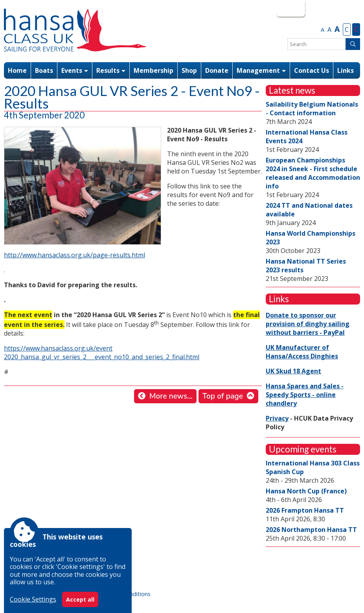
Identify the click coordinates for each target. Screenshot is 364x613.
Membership (154, 70)
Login (290, 8)
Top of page (223, 396)
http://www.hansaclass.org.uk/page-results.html (74, 255)
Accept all (80, 599)
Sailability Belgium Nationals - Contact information (312, 109)
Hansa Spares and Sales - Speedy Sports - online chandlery (305, 395)
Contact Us (312, 70)
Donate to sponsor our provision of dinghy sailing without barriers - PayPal (308, 324)
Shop (189, 70)
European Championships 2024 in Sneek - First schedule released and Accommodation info (313, 173)
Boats (44, 70)
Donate (217, 70)
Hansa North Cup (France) (306, 491)
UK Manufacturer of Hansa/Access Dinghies (302, 352)
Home (17, 70)
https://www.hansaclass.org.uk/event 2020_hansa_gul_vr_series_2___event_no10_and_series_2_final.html (102, 353)
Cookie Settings (33, 599)
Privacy (277, 418)
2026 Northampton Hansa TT (311, 530)
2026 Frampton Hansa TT (305, 510)
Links (346, 70)
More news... (171, 396)
